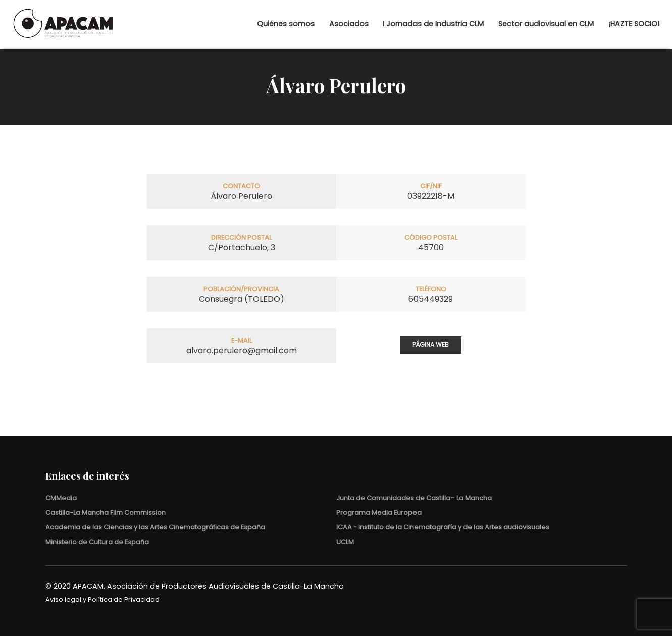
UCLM (345, 542)
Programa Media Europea (379, 513)
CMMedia (61, 498)
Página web (431, 344)
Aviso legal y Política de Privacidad (102, 599)
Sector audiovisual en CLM (526, 25)
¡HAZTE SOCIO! (614, 25)
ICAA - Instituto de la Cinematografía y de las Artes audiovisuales (443, 527)
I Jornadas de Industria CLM (413, 25)
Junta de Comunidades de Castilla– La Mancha (414, 498)
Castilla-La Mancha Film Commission (106, 513)
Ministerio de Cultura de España (97, 542)
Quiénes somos (266, 25)
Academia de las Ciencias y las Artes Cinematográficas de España (155, 527)
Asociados (329, 25)
